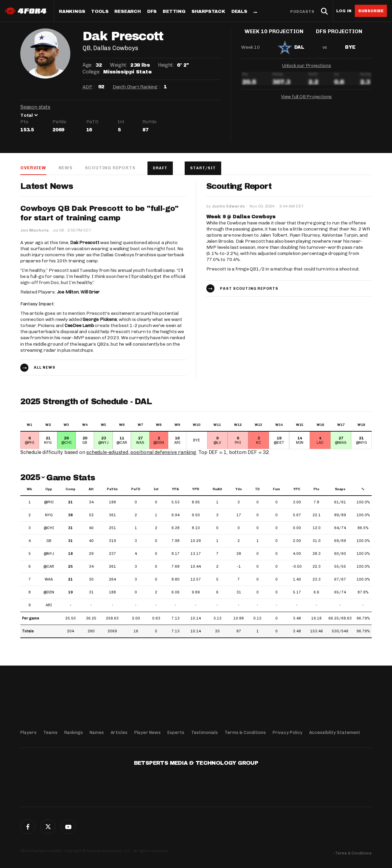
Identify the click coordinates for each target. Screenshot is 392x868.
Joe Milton (68, 292)
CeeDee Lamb (79, 326)
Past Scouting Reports (249, 289)
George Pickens (100, 320)
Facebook (28, 827)
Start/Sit (203, 168)
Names (97, 732)
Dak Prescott (85, 243)
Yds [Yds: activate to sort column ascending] (239, 490)
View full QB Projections (306, 102)
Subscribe (371, 11)
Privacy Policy (287, 732)
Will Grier (90, 292)
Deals (239, 12)
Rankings (72, 12)
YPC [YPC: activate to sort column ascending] (297, 490)
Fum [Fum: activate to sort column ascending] (276, 490)
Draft (160, 168)
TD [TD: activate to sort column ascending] (257, 490)
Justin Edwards (228, 207)
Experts (176, 732)
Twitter (48, 827)
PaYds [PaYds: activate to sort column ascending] (112, 490)
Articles (119, 732)
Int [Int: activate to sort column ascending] (156, 490)
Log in (344, 11)
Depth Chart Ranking (135, 87)
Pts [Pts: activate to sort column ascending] (316, 490)
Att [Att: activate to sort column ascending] (91, 490)
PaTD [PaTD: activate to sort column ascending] (136, 490)
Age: (87, 65)
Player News (147, 732)
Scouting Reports (110, 168)
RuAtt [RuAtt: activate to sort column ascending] (217, 490)
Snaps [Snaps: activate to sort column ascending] (340, 490)
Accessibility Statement (335, 732)
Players (28, 732)
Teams (50, 732)
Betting (174, 12)
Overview (33, 168)
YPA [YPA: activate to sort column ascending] (175, 490)
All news (45, 368)
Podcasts (302, 12)
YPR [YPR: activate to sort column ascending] (196, 490)
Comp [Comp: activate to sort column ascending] (71, 490)
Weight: (118, 65)
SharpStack (208, 12)
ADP (87, 87)
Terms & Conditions (245, 732)
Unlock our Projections (307, 71)
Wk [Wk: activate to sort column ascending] (29, 490)
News (65, 168)
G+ (68, 827)
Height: (166, 65)
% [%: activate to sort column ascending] (363, 490)
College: (91, 72)
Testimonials (204, 732)
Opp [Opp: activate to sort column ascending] (49, 490)
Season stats (35, 107)
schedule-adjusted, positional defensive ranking (141, 453)
